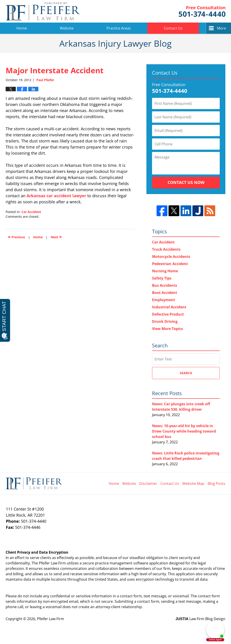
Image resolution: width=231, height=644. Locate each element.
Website (67, 28)
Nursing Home (165, 271)
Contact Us (173, 28)
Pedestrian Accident (170, 264)
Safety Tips (162, 278)
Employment (164, 300)
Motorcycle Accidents (171, 257)
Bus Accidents (165, 285)
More (222, 28)
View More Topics (167, 329)
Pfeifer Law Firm (202, 11)
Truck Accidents (166, 249)
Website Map (193, 484)
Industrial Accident (169, 307)
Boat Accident (165, 293)
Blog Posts (216, 484)
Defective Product (168, 314)
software (141, 563)
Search (186, 373)
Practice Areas (119, 28)
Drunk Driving (165, 321)
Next (56, 237)
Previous (16, 237)
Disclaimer (148, 484)
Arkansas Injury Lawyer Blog (43, 11)
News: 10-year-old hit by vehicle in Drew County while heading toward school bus (184, 431)
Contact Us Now (186, 182)
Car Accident (31, 212)
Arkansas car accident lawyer (56, 196)
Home (22, 28)
